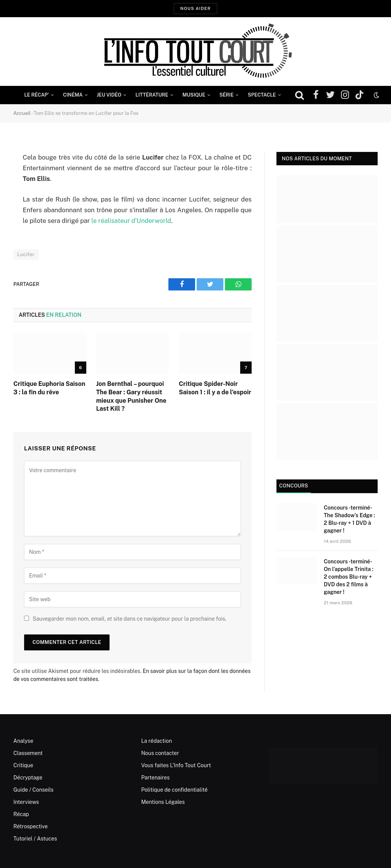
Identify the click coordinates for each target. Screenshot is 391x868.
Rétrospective (31, 826)
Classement (28, 753)
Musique (194, 95)
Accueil (22, 113)
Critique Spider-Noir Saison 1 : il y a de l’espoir (215, 388)
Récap (21, 814)
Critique (23, 765)
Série (227, 95)
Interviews (26, 802)
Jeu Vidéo (109, 95)
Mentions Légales (163, 802)
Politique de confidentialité (174, 790)
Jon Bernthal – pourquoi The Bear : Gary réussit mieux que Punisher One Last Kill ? (131, 396)
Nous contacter (160, 753)
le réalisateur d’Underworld (130, 221)
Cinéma (73, 95)
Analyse (23, 741)
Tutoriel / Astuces (35, 839)
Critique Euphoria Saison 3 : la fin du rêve (49, 388)
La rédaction (157, 741)
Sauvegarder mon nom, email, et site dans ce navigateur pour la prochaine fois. (129, 619)
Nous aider (195, 8)
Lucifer (26, 254)
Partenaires (156, 778)
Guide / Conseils (33, 790)
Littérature (152, 95)
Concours (294, 486)
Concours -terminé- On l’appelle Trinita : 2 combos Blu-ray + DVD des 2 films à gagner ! (349, 577)
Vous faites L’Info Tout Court (176, 765)
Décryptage (28, 778)
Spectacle (262, 95)
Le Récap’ (36, 95)
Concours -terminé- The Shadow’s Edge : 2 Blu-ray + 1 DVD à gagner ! (349, 519)
